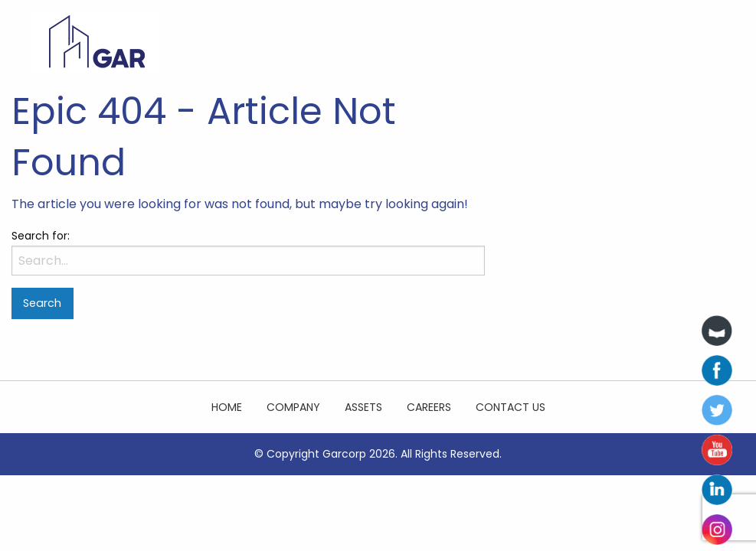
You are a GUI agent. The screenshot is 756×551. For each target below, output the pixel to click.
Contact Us (511, 407)
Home (227, 407)
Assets (363, 407)
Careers (429, 407)
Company (293, 407)
